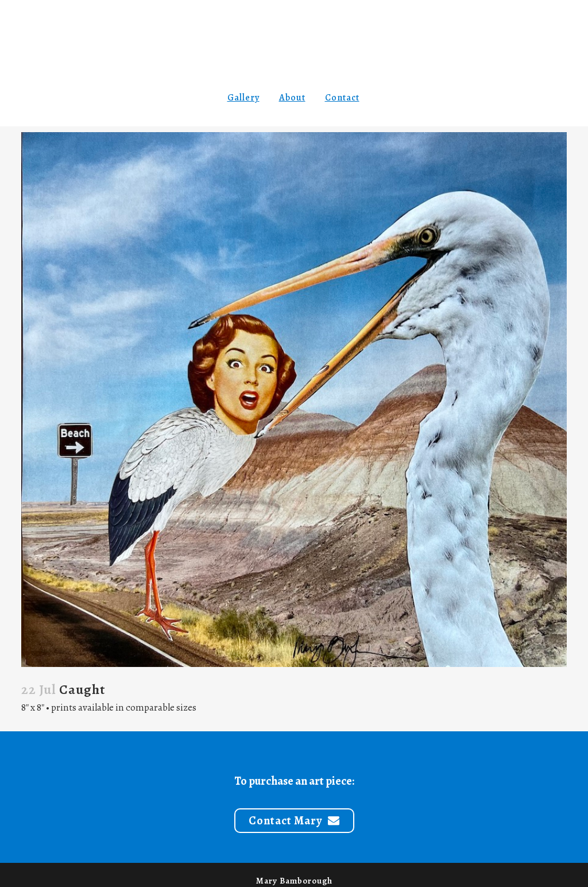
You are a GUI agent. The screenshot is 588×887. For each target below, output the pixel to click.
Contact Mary (294, 821)
